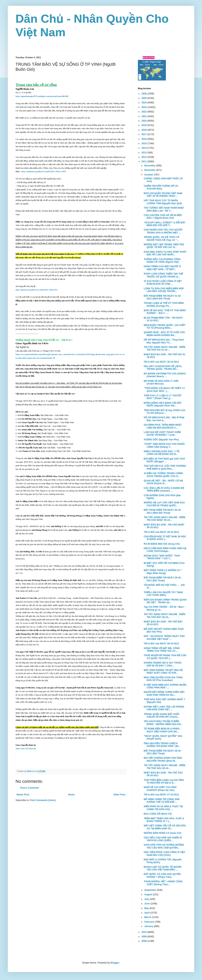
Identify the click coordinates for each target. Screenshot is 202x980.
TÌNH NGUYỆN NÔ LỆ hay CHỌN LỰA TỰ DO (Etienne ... (165, 412)
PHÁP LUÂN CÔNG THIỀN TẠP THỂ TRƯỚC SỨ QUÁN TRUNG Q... (163, 275)
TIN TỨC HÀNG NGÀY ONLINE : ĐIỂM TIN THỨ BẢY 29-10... (165, 616)
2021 (145, 116)
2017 (145, 134)
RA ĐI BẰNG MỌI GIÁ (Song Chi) (162, 544)
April (147, 913)
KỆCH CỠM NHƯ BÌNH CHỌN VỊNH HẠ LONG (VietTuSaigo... (165, 550)
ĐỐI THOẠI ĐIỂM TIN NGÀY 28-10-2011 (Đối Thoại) (163, 752)
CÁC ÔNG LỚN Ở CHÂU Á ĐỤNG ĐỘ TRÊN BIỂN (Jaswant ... (164, 489)
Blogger (115, 963)
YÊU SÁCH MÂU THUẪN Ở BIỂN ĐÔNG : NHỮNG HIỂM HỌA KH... (163, 723)
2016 (145, 139)
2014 (145, 148)
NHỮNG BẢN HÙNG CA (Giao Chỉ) (162, 833)
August (149, 894)
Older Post (119, 795)
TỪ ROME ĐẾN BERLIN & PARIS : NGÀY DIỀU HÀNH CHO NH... (162, 730)
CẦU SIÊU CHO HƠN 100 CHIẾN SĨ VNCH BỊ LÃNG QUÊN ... (163, 839)
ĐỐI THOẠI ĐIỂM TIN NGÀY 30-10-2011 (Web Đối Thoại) (163, 511)
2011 (145, 162)
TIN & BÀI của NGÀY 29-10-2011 (161, 532)
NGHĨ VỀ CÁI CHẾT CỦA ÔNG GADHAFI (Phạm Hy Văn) (160, 789)
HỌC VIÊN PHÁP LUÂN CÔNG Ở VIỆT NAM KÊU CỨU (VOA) (164, 854)
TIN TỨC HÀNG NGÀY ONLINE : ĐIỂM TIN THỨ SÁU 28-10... (165, 767)
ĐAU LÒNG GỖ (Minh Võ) (158, 814)
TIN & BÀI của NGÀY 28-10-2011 (161, 644)
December (150, 166)
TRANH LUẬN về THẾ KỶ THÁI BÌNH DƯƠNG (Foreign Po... (164, 304)
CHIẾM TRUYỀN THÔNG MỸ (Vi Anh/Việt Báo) (161, 187)
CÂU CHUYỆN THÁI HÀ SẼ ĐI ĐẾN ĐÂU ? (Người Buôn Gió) (163, 217)
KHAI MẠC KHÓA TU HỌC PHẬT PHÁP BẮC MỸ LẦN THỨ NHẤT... (165, 253)
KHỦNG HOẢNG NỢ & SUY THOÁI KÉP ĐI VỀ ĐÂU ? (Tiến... (163, 664)
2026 (145, 94)
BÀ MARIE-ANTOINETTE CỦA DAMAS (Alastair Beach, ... (165, 375)
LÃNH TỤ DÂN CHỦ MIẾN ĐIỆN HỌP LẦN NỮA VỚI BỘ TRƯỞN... (164, 290)
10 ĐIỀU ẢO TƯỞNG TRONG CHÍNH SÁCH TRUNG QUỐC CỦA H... (163, 475)
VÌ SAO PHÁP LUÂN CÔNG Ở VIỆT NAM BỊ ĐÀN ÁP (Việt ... (163, 283)
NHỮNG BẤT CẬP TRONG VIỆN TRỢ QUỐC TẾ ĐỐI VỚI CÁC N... (164, 246)
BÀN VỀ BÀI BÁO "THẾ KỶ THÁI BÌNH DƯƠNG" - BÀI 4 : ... (165, 312)
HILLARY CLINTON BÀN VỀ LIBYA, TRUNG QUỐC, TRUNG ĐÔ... (163, 368)
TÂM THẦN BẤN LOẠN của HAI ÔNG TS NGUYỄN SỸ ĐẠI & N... (164, 781)
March (148, 917)
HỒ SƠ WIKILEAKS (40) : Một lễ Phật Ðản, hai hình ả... (164, 419)
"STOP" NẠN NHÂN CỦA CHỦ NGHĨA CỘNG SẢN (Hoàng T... (164, 445)
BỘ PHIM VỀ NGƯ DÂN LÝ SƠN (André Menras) (161, 382)
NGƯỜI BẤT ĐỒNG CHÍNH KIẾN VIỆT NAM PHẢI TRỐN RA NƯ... (164, 693)
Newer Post (23, 795)
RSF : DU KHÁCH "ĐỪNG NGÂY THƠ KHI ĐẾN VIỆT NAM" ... (164, 638)
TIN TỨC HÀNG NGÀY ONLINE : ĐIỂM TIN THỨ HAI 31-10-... (165, 348)
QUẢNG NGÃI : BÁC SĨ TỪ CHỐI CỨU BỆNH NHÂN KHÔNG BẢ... (164, 334)
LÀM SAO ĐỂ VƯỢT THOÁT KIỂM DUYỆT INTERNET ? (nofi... (162, 434)
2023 (145, 107)
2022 (145, 112)
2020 (145, 121)
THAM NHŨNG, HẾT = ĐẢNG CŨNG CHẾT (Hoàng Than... (163, 883)
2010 (145, 932)
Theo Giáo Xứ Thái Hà (26, 749)
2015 (145, 143)
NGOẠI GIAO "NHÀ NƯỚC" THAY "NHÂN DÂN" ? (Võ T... (162, 557)
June (147, 904)
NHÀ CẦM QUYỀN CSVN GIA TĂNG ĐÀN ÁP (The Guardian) (163, 679)
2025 (145, 98)
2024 (145, 103)
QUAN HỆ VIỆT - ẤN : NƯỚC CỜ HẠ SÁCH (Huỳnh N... (163, 482)
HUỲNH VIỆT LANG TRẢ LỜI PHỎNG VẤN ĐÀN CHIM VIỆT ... (164, 708)
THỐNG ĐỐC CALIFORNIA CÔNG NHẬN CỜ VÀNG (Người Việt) (162, 261)
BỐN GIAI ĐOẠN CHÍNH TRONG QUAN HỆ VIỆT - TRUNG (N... (165, 601)
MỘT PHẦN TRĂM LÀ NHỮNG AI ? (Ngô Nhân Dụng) (163, 572)
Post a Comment (30, 788)
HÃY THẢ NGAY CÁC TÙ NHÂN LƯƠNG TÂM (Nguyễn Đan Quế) (163, 202)
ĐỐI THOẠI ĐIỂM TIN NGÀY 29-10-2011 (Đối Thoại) (163, 579)
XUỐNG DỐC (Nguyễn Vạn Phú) (161, 440)
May (147, 908)
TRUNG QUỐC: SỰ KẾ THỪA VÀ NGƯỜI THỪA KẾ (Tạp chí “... (162, 239)
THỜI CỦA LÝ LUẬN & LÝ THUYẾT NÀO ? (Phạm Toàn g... (163, 397)
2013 (145, 153)
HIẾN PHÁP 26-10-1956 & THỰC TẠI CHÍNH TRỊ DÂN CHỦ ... (163, 808)
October (149, 175)
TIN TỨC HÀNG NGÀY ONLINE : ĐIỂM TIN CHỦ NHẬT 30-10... (165, 519)
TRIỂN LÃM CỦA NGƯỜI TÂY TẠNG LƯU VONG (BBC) (163, 594)
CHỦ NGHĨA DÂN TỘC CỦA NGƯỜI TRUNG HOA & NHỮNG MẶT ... (163, 231)
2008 (145, 941)
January (149, 926)
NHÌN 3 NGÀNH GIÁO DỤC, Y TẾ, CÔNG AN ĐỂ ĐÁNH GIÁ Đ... (162, 453)
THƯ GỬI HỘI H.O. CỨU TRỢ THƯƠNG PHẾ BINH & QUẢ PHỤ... (165, 467)
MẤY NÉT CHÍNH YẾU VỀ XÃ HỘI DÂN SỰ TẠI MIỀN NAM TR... (165, 827)
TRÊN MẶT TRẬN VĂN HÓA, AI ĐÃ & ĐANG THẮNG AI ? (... (164, 820)
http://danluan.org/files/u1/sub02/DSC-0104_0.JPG (44, 172)
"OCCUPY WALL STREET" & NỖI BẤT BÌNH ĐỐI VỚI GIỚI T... (165, 224)
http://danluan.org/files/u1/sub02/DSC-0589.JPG (37, 290)
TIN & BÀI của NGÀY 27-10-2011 (161, 795)
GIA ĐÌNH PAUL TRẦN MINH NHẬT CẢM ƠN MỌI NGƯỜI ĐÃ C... (163, 426)
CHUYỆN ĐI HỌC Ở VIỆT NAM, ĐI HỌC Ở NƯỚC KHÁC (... (165, 538)
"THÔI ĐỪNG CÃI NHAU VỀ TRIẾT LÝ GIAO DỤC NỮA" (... (164, 390)
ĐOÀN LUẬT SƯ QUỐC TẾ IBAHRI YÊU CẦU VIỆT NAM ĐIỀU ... (163, 868)
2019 (145, 125)
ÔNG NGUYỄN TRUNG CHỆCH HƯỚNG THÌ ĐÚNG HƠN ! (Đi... (162, 745)
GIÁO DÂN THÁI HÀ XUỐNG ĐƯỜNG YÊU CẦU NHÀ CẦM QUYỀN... (164, 846)
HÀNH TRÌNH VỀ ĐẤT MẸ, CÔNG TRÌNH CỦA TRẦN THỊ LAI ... (162, 650)
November (150, 170)
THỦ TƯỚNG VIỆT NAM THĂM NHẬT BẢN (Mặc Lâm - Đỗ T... (164, 209)
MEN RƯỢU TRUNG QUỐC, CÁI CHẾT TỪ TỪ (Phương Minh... (165, 327)
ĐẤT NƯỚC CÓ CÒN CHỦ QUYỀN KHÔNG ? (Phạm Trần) (162, 875)
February (150, 922)
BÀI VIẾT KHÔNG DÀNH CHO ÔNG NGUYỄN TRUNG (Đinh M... (163, 759)
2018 (145, 130)
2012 (145, 157)
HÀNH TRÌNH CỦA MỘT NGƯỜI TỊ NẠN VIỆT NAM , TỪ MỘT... (162, 268)
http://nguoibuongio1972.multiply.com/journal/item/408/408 (42, 96)
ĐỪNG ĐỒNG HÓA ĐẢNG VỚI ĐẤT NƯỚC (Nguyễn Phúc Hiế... (163, 404)
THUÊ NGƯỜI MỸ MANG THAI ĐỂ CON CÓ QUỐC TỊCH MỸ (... (165, 657)
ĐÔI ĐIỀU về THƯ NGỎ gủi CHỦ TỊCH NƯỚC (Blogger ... (164, 460)
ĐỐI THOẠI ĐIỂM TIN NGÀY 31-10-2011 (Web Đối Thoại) (163, 297)
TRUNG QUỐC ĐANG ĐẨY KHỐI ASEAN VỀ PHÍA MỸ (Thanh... (161, 716)
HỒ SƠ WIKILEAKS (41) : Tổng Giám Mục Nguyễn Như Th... (164, 341)
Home (71, 795)
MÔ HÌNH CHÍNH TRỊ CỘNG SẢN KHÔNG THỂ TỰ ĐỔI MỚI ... (162, 801)
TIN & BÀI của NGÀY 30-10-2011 (161, 362)
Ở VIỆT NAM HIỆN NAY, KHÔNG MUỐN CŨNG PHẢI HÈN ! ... (165, 686)
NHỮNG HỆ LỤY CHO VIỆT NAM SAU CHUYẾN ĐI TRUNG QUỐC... (164, 504)
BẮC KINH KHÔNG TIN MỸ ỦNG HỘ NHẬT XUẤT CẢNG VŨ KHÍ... (163, 671)
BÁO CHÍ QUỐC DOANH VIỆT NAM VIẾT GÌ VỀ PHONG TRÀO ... (163, 195)
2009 (145, 937)
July (147, 899)
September (151, 890)
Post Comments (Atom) (43, 800)
